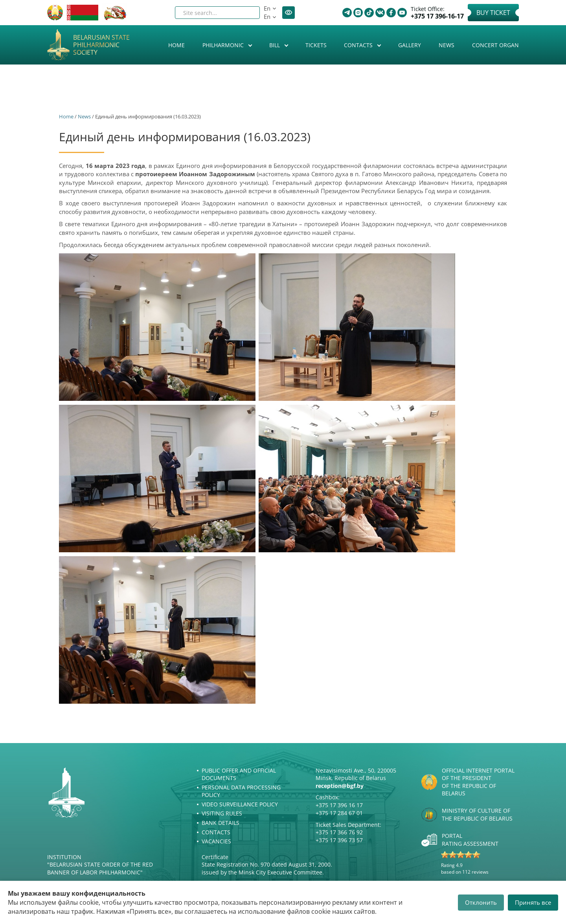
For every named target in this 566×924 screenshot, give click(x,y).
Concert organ (495, 45)
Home (176, 45)
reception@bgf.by (340, 786)
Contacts (359, 45)
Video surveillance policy (240, 804)
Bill (275, 45)
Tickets (316, 45)
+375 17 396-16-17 (437, 16)
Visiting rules (222, 813)
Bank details (221, 823)
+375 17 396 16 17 (339, 805)
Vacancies (216, 841)
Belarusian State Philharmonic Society (101, 45)
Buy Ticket (493, 13)
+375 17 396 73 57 (339, 840)
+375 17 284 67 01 (339, 813)
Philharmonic (224, 45)
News (447, 45)
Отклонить (481, 902)
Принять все (533, 902)
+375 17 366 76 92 (339, 832)
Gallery (410, 45)
